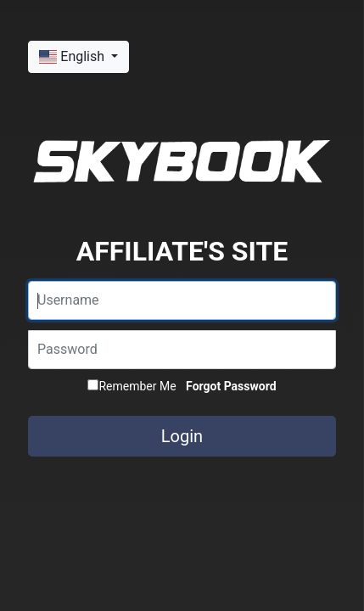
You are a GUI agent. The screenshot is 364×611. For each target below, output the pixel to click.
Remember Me (132, 386)
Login (182, 436)
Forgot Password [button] (231, 386)
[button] (78, 57)
